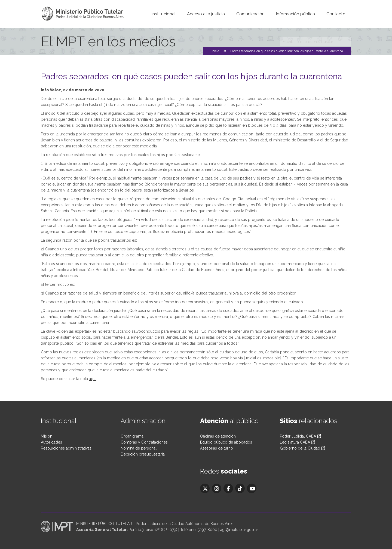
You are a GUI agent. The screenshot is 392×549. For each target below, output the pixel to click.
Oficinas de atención (218, 436)
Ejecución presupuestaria (143, 454)
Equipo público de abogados (226, 442)
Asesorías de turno (217, 448)
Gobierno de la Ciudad (300, 448)
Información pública (295, 14)
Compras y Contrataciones (144, 442)
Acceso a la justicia (206, 14)
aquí (93, 379)
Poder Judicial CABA (300, 436)
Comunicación (250, 14)
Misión (47, 436)
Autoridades (51, 442)
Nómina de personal (139, 448)
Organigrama (132, 436)
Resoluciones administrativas (66, 448)
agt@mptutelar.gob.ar (239, 530)
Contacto (336, 14)
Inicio (215, 51)
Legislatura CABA (295, 442)
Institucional (164, 14)
